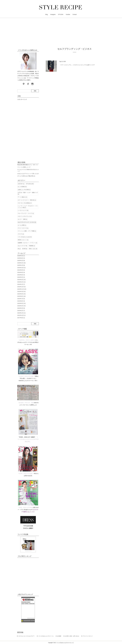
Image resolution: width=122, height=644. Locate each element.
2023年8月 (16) (21, 296)
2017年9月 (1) (21, 318)
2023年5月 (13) (21, 303)
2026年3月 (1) (21, 256)
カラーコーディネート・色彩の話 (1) (27, 200)
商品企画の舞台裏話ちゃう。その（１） (28, 165)
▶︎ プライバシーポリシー (87, 636)
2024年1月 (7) (21, 284)
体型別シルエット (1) (23, 240)
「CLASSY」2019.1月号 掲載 (26, 376)
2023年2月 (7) (21, 311)
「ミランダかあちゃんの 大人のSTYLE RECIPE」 (28, 439)
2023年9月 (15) (21, 294)
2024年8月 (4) (21, 272)
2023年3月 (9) (21, 308)
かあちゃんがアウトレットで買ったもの (28, 174)
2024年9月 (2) (21, 270)
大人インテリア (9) (22, 246)
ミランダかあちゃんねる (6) (25, 237)
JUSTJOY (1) (21, 184)
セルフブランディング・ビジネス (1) (27, 222)
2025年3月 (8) (21, 260)
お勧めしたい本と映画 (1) (24, 190)
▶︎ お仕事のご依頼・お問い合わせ (71, 636)
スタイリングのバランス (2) (25, 216)
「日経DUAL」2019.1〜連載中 (26, 340)
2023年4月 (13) (21, 306)
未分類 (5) (25, 249)
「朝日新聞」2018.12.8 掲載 (26, 403)
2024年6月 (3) (21, 275)
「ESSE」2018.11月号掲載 (25, 507)
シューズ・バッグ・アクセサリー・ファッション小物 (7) (28, 207)
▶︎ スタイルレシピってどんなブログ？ (26, 636)
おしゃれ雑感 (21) (22, 187)
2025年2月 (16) (21, 263)
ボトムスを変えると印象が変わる (26, 176)
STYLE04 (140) (30, 184)
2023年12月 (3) (21, 287)
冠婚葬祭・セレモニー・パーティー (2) (27, 243)
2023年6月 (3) (21, 301)
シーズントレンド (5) (23, 210)
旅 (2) (19, 249)
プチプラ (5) (21, 234)
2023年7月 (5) (21, 299)
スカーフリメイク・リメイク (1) (26, 213)
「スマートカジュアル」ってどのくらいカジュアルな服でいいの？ (77, 65)
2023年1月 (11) (21, 313)
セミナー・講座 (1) (22, 219)
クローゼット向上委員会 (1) (25, 203)
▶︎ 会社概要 (58, 636)
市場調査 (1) (32, 246)
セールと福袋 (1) (22, 225)
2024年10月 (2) (21, 268)
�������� (31, 618)
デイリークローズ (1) (23, 228)
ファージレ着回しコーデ (24, 167)
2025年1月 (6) (21, 265)
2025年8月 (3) (21, 258)
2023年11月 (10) (22, 289)
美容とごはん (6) (33, 249)
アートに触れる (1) (22, 197)
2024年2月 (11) (21, 282)
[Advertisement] (61, 33)
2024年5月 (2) (21, 277)
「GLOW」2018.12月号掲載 (25, 473)
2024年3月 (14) (21, 280)
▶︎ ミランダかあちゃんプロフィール (45, 636)
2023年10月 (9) (21, 291)
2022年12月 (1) (21, 315)
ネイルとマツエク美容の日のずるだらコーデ (28, 170)
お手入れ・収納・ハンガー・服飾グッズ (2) (28, 193)
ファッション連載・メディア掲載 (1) (27, 231)
